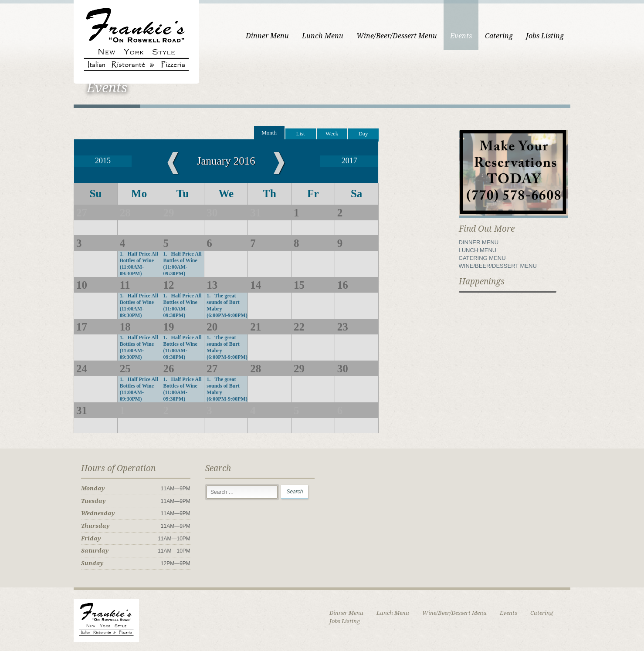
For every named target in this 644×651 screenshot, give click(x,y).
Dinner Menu (267, 36)
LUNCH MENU (478, 250)
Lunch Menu (323, 36)
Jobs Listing (545, 36)
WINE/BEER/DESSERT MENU (498, 266)
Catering (499, 36)
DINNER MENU (479, 242)
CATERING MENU (482, 258)
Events (461, 36)
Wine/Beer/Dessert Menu (397, 36)
